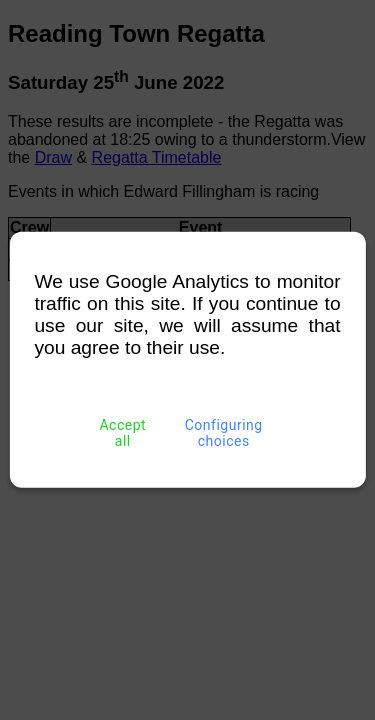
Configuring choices (223, 433)
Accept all (123, 433)
